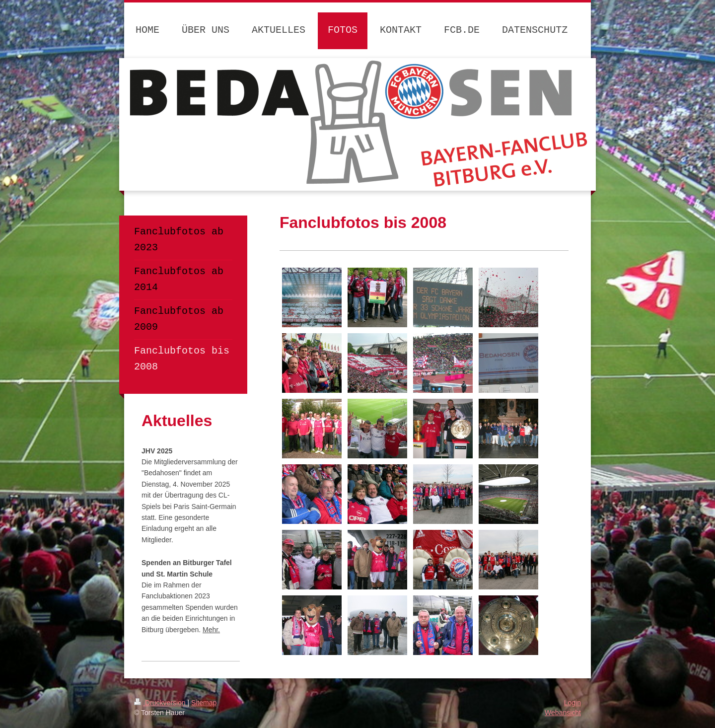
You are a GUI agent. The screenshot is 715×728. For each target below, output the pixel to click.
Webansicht (563, 713)
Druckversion (161, 703)
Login (572, 703)
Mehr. (211, 630)
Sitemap (204, 703)
